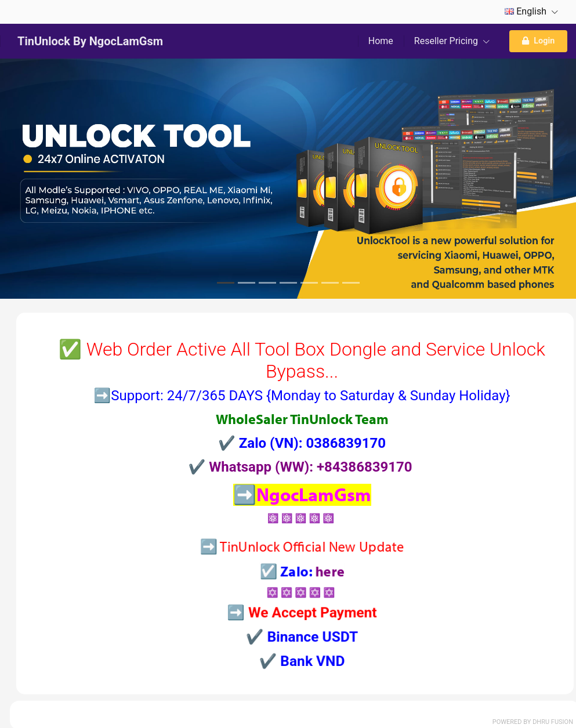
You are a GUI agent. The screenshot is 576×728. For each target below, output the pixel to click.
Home (381, 41)
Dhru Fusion (553, 722)
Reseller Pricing (452, 41)
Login (538, 41)
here (312, 592)
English (531, 11)
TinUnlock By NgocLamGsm (90, 41)
